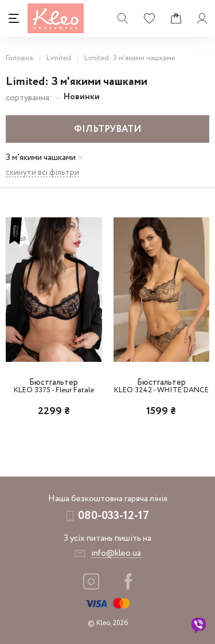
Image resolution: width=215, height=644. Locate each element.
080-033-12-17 (114, 516)
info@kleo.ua (116, 553)
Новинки (82, 97)
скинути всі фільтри (42, 173)
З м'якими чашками (41, 158)
